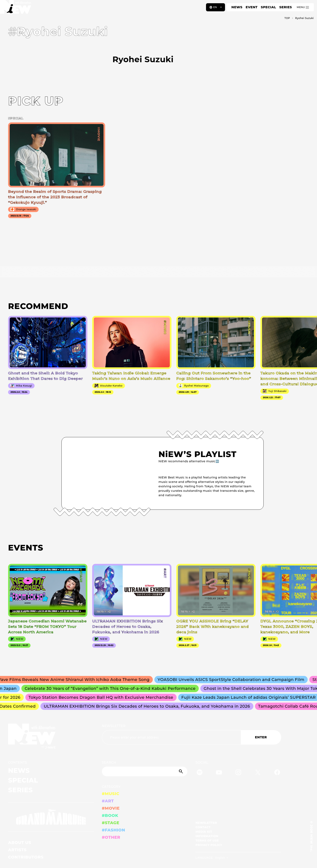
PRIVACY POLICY (209, 845)
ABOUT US (20, 843)
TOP (287, 18)
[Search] (145, 771)
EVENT (252, 7)
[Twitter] (258, 773)
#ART (108, 801)
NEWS (237, 7)
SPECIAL (268, 7)
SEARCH (109, 762)
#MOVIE (111, 808)
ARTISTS (17, 850)
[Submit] (181, 771)
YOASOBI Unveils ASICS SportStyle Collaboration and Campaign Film (233, 680)
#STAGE (111, 823)
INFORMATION (207, 836)
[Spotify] (200, 773)
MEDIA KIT (204, 832)
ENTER (261, 737)
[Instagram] (238, 773)
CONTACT (203, 827)
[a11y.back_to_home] (16, 9)
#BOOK (110, 815)
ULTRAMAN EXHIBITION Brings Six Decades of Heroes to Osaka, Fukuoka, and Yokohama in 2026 (148, 706)
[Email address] (171, 737)
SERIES (285, 7)
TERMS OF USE (207, 841)
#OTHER (111, 837)
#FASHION (114, 830)
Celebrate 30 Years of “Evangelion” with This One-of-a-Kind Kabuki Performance (112, 688)
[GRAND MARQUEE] (51, 817)
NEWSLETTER (114, 726)
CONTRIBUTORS (26, 857)
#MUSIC (111, 794)
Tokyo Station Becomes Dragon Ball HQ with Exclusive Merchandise (102, 697)
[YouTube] (219, 773)
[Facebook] (277, 773)
